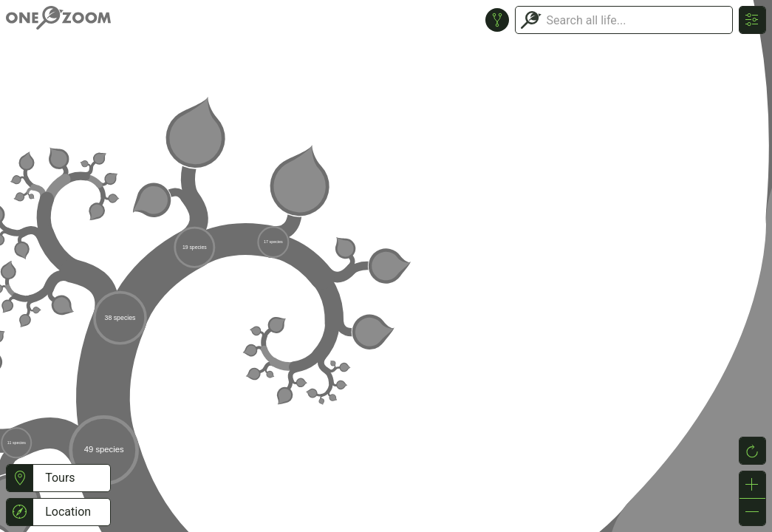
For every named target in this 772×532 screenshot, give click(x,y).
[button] (20, 478)
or (386, 266)
